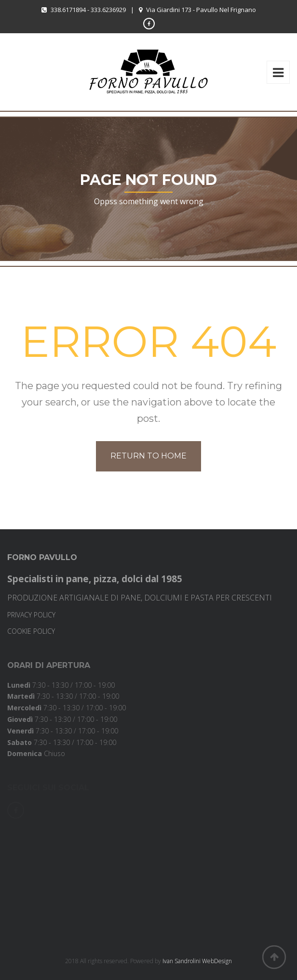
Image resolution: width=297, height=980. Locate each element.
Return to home (148, 456)
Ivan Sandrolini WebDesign (197, 961)
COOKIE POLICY (31, 631)
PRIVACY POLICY (31, 615)
